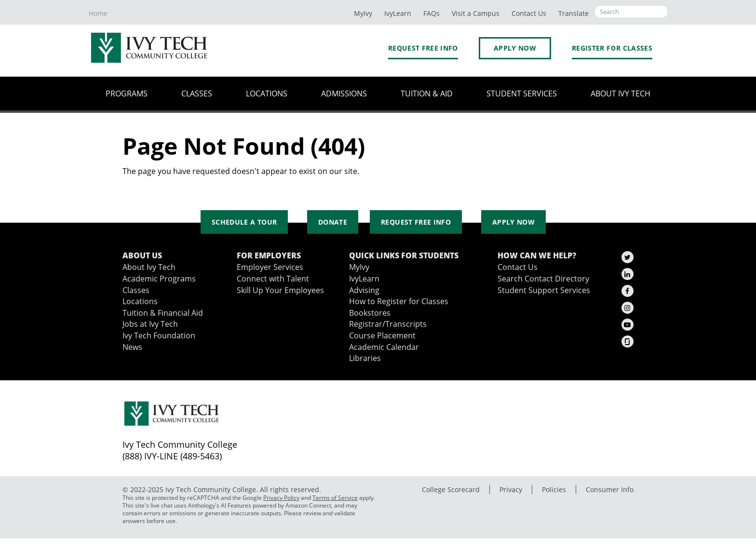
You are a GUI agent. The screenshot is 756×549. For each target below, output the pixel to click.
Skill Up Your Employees (280, 290)
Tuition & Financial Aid (163, 313)
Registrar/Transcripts (388, 324)
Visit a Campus (476, 13)
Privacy (511, 489)
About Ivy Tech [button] (621, 94)
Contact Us (518, 267)
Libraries (365, 358)
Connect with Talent (273, 279)
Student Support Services (544, 290)
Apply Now (515, 48)
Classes (136, 290)
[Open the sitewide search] (631, 12)
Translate (574, 13)
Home (98, 13)
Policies (554, 489)
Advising (364, 290)
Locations (140, 301)
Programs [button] (127, 94)
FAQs (432, 13)
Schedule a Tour (244, 222)
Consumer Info (610, 489)
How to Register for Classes (399, 301)
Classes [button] (197, 94)
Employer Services (270, 267)
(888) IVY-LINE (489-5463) (172, 456)
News (132, 347)
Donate (333, 222)
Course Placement (382, 335)
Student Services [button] (522, 94)
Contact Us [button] (529, 13)
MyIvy (363, 13)
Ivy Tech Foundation (159, 335)
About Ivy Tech (149, 267)
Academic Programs (159, 279)
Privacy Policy (281, 498)
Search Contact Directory (543, 279)
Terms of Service (335, 498)
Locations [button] (267, 94)
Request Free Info (423, 48)
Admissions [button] (344, 94)
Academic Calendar (384, 347)
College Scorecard (451, 489)
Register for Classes (612, 48)
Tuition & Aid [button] (427, 94)
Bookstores (370, 313)
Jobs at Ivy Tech (150, 324)
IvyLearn (398, 13)
